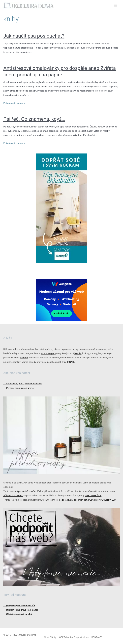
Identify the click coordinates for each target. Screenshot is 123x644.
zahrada (24, 358)
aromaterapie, (48, 353)
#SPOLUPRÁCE (93, 495)
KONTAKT (96, 637)
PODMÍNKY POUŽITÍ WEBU (102, 500)
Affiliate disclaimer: (13, 495)
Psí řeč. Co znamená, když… (34, 119)
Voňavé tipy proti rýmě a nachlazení (23, 384)
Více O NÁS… (69, 362)
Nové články (50, 637)
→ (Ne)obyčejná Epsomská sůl (19, 606)
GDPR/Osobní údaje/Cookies (74, 637)
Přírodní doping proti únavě (19, 388)
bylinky (78, 353)
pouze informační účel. (30, 491)
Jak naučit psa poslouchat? (34, 36)
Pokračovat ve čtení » (14, 103)
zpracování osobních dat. (75, 500)
